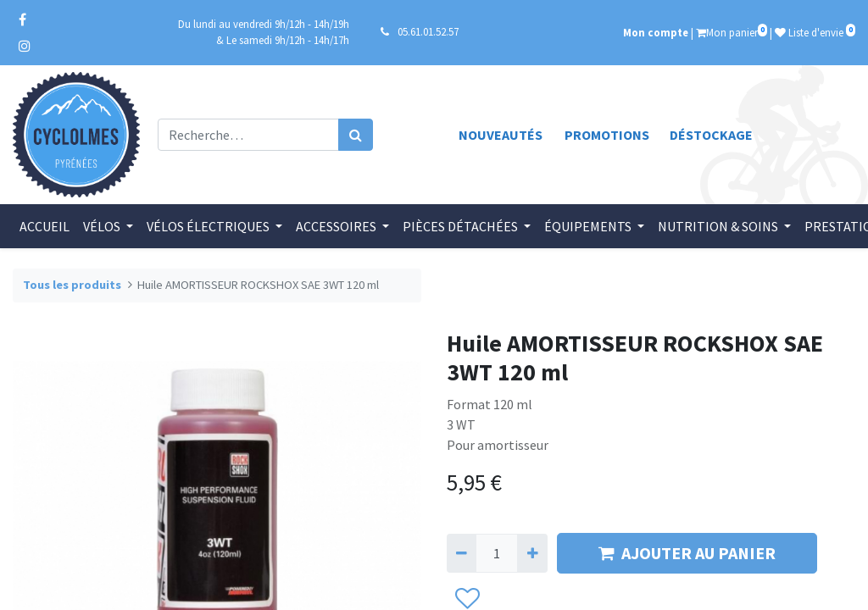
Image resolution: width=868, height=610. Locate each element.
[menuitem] (45, 226)
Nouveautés (501, 135)
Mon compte (656, 32)
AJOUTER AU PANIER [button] (687, 553)
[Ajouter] (532, 553)
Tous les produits (72, 285)
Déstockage (711, 135)
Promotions (607, 135)
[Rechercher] (356, 135)
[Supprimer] (462, 553)
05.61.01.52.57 (428, 31)
